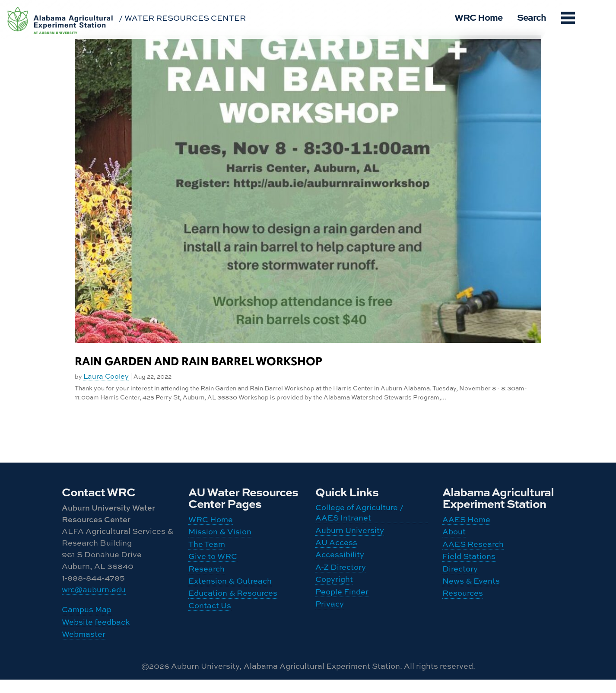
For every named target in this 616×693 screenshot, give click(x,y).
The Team (207, 552)
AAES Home (466, 521)
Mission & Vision (220, 537)
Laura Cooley (106, 376)
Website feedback (96, 630)
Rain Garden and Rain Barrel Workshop (198, 362)
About (454, 537)
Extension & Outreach (230, 599)
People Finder (342, 613)
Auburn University (350, 535)
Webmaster (84, 645)
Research (206, 583)
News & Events (471, 599)
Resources (463, 615)
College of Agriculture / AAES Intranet (359, 514)
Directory (460, 583)
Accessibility (340, 566)
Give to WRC (213, 568)
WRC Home (478, 17)
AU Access (336, 551)
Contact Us (210, 630)
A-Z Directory (341, 582)
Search (532, 17)
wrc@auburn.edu (94, 591)
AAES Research (473, 552)
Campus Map (87, 614)
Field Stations (469, 568)
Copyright (334, 598)
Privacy (330, 629)
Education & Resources (233, 615)
